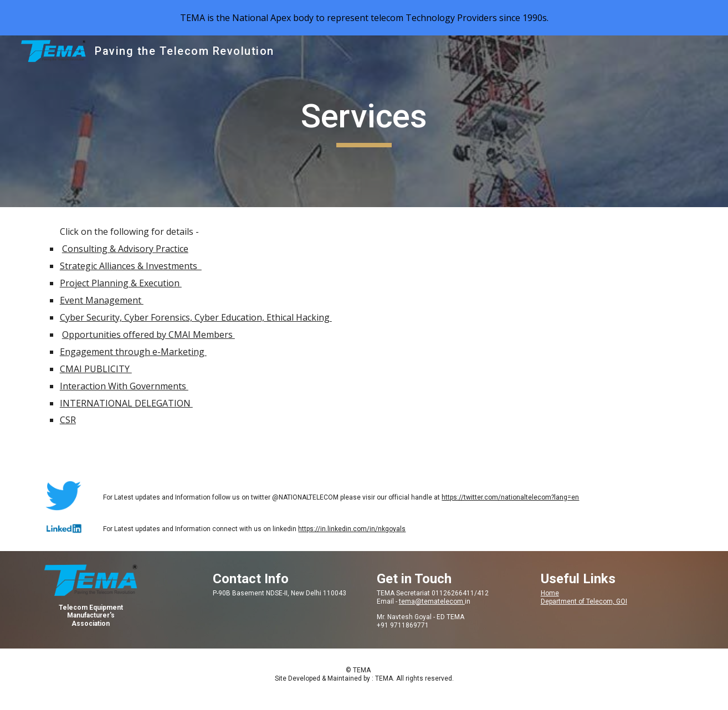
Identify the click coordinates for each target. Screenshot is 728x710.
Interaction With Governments (124, 386)
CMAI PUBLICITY (96, 369)
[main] (364, 121)
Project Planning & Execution (121, 283)
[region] (364, 18)
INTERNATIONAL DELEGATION (126, 403)
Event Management (102, 300)
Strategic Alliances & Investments (131, 266)
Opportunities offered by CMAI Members (148, 335)
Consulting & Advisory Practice (125, 249)
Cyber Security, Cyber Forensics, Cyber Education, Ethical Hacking (196, 317)
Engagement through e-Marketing (133, 352)
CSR (68, 420)
